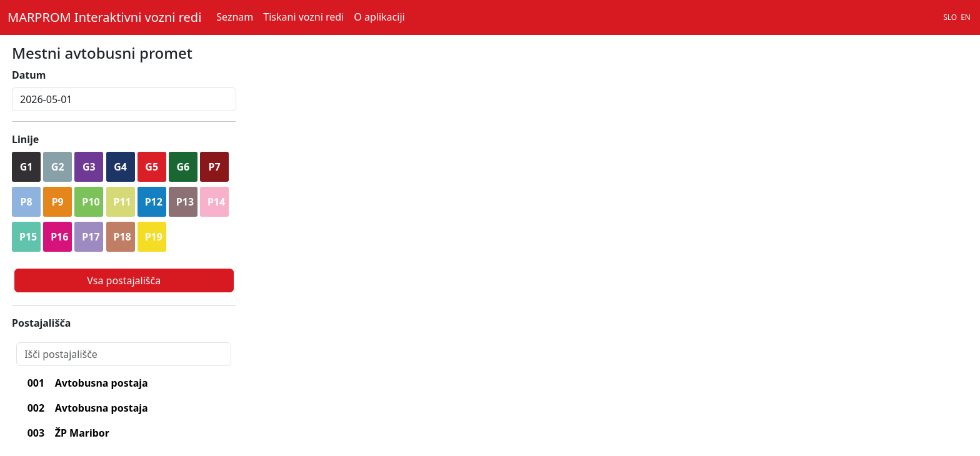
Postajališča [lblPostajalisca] (41, 323)
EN (966, 17)
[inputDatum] (124, 99)
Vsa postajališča (124, 280)
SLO (950, 17)
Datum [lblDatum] (29, 75)
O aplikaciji (379, 17)
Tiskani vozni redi (303, 17)
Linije (25, 139)
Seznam (235, 17)
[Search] (124, 354)
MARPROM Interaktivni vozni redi (104, 17)
